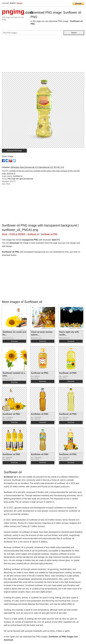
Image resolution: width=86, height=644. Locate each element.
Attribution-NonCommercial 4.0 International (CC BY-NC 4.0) (37, 167)
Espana (20, 3)
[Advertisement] (43, 55)
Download (14, 341)
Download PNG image (14, 151)
